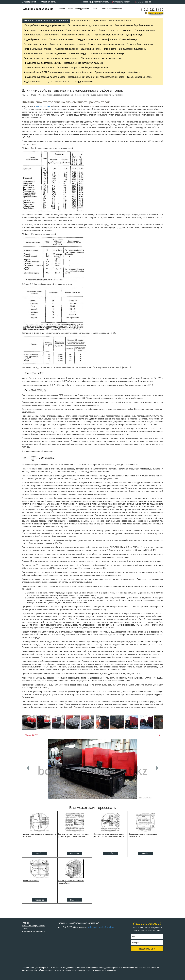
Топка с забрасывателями (140, 44)
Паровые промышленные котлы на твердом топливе (51, 58)
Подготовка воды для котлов (109, 35)
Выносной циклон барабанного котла (134, 25)
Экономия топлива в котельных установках (46, 21)
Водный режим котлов (35, 39)
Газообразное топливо (35, 44)
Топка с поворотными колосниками (106, 44)
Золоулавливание (33, 53)
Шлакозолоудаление (56, 53)
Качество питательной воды (76, 35)
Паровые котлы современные (81, 30)
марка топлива (43, 106)
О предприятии (29, 2)
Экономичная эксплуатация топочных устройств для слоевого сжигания (73, 835)
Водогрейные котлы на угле (38, 82)
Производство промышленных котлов (43, 30)
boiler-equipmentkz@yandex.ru (97, 2)
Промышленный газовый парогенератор (45, 77)
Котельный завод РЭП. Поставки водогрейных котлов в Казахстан (58, 72)
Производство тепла (145, 30)
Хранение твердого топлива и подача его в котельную (97, 53)
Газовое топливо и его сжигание (116, 30)
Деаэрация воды (135, 35)
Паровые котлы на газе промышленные (102, 58)
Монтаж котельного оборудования (89, 21)
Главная (61, 9)
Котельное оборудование (38, 9)
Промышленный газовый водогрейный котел (118, 72)
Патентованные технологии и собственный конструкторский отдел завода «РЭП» (66, 68)
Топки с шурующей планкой (38, 49)
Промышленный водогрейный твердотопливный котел (96, 77)
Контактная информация (112, 9)
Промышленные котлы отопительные (84, 63)
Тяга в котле (110, 49)
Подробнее (40, 853)
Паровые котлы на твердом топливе (74, 82)
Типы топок (55, 44)
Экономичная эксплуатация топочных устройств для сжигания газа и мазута (109, 835)
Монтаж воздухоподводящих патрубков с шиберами (39, 835)
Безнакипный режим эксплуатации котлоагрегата (143, 835)
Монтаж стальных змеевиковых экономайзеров (71, 882)
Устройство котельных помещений (42, 35)
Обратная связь (49, 2)
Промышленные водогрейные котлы (43, 63)
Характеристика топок (66, 49)
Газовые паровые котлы (140, 77)
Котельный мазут (128, 39)
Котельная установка (120, 21)
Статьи (95, 9)
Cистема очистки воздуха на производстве (90, 25)
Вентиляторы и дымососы (133, 49)
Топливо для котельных (62, 39)
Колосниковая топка (74, 44)
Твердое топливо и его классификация (97, 39)
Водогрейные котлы (91, 49)
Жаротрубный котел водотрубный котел (44, 25)
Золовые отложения (31, 881)
